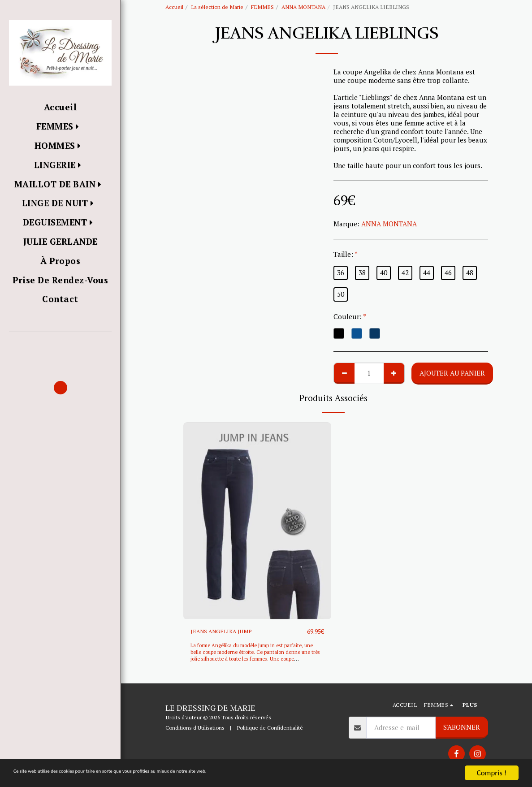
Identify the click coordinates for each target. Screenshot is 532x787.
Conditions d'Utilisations (195, 728)
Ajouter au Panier (452, 373)
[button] (60, 345)
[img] (257, 521)
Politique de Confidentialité (270, 728)
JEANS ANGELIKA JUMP (227, 631)
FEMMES (262, 7)
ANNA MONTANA (303, 7)
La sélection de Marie (217, 7)
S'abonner (462, 727)
